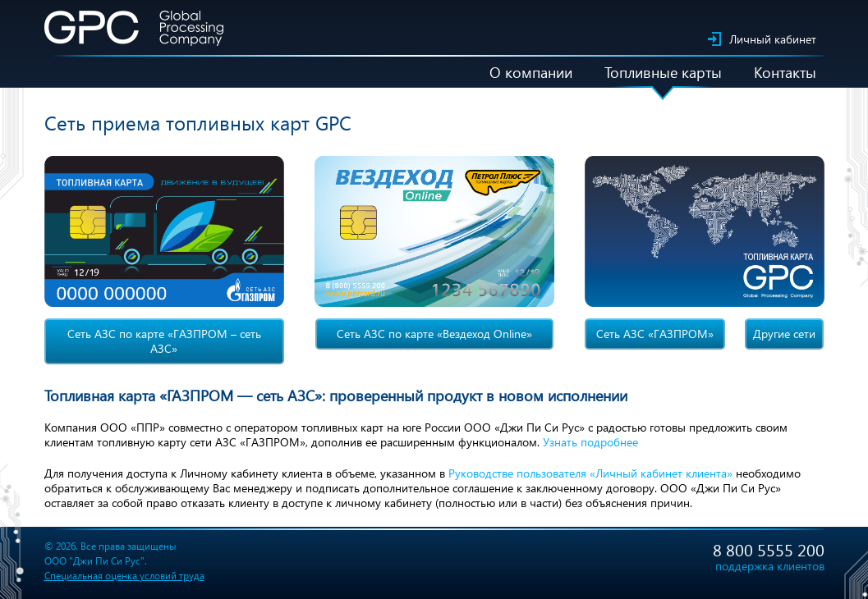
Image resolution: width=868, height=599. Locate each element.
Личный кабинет (773, 39)
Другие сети (784, 334)
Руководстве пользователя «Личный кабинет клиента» (590, 473)
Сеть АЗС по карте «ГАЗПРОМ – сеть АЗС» (164, 341)
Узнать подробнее (590, 442)
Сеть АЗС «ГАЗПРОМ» (655, 334)
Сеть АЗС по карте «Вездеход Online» (434, 334)
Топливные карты (663, 72)
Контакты (785, 72)
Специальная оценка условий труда (124, 576)
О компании (531, 72)
